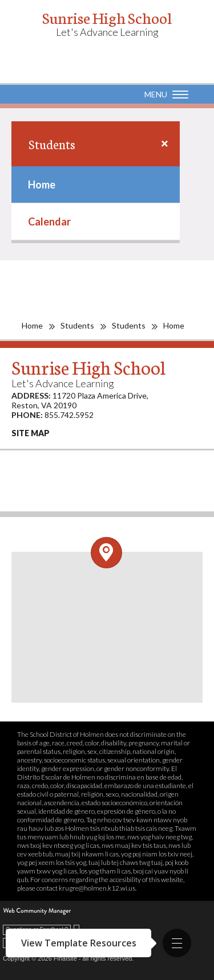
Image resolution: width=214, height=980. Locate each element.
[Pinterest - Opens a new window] (17, 466)
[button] (177, 943)
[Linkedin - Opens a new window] (174, 466)
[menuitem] (96, 185)
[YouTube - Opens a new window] (49, 466)
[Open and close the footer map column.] (106, 553)
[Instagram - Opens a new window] (49, 489)
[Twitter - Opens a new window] (112, 466)
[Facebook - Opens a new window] (17, 489)
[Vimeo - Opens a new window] (80, 466)
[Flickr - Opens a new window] (143, 466)
